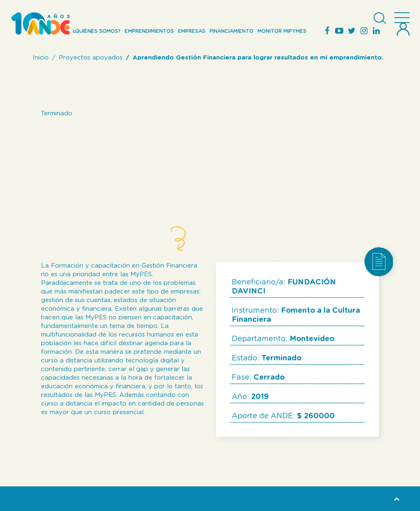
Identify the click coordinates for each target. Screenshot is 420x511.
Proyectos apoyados (91, 58)
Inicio (41, 58)
